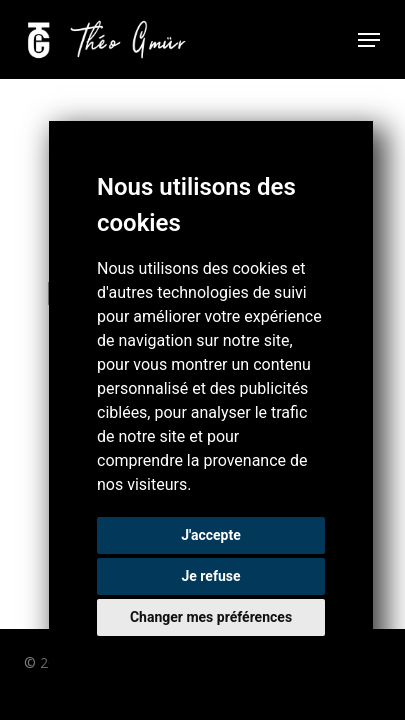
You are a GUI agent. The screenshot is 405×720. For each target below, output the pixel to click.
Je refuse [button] (210, 576)
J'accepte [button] (211, 535)
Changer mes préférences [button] (211, 617)
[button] (369, 40)
